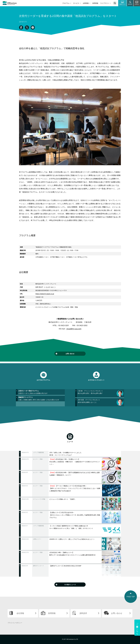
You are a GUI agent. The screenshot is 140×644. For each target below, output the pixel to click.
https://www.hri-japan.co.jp (45, 294)
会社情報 (20, 613)
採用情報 (95, 3)
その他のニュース (70, 585)
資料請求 (83, 613)
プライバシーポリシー (15, 623)
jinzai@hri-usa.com (74, 329)
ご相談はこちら (137, 628)
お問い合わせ (70, 354)
